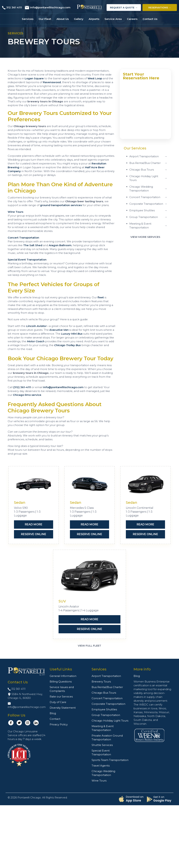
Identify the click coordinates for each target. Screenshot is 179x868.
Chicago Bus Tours (104, 693)
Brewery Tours (101, 682)
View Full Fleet (89, 646)
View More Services (145, 237)
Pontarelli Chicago (29, 797)
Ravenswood (52, 82)
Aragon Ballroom (60, 245)
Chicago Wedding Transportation (103, 773)
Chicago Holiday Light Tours (110, 721)
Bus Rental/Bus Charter (107, 687)
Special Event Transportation (27, 260)
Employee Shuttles (104, 709)
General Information (63, 676)
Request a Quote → (124, 7)
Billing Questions (61, 682)
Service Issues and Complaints (62, 689)
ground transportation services (61, 205)
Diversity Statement (63, 708)
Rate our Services (61, 697)
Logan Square (34, 78)
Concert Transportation (23, 238)
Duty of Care (58, 702)
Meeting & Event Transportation (103, 728)
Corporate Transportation (108, 704)
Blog (53, 713)
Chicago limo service (27, 395)
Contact (55, 719)
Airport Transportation (106, 676)
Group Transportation (106, 715)
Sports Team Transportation (110, 760)
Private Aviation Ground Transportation (107, 737)
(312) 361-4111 (22, 387)
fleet (101, 297)
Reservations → (160, 7)
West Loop (95, 78)
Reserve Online (34, 534)
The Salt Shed (33, 245)
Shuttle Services (102, 745)
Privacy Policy (59, 724)
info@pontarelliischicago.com (50, 7)
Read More (34, 524)
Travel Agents (101, 766)
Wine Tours (15, 212)
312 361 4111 (14, 7)
